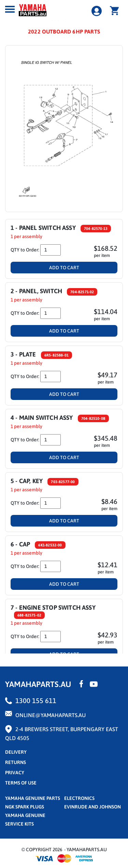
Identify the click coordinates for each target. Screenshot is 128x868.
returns (16, 762)
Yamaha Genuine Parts (33, 798)
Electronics (79, 798)
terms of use (21, 783)
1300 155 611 (36, 701)
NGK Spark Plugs (25, 807)
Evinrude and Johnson (93, 807)
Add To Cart (64, 268)
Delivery (16, 752)
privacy (15, 773)
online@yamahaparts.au (51, 715)
